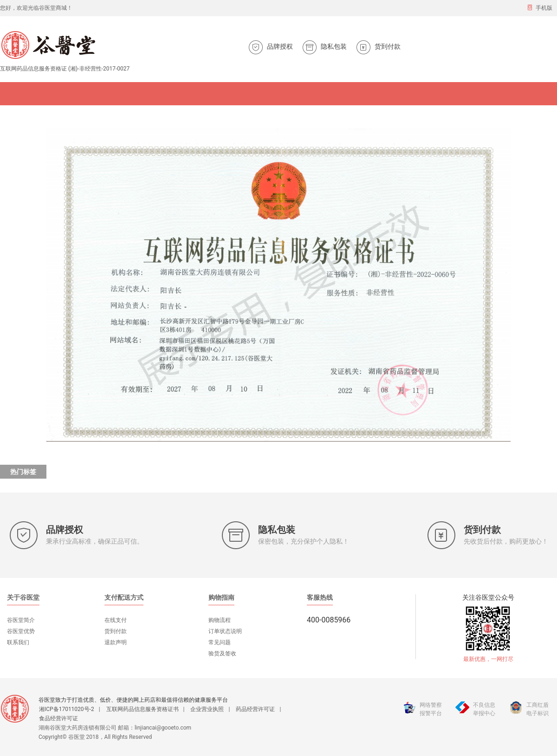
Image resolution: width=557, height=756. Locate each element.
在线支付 (116, 620)
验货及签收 (222, 653)
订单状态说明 (225, 631)
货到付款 (116, 631)
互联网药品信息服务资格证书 (142, 709)
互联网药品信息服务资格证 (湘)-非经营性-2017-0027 (65, 69)
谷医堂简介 (21, 620)
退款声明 (116, 642)
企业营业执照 (207, 709)
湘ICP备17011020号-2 (67, 709)
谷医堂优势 (21, 631)
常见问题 (220, 642)
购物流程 (220, 620)
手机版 (540, 8)
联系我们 (18, 642)
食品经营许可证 (58, 718)
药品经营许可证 (255, 709)
